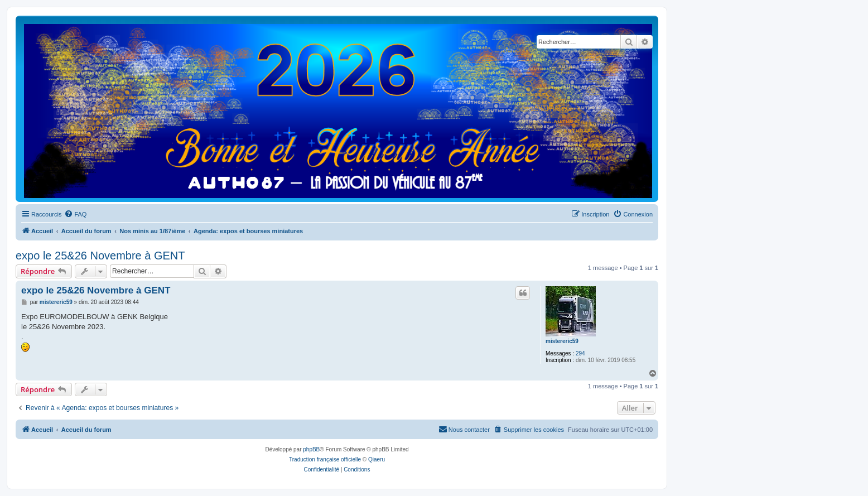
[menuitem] (75, 214)
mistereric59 (562, 341)
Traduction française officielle (325, 459)
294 (580, 353)
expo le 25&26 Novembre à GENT (100, 256)
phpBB (311, 449)
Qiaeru (377, 459)
